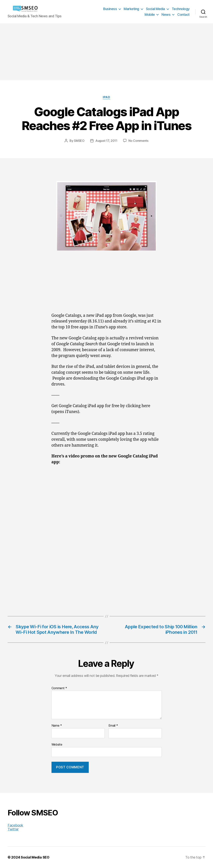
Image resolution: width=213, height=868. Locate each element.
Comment (59, 688)
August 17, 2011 (106, 141)
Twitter (13, 829)
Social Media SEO (35, 857)
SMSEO (79, 141)
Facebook (15, 825)
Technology (181, 9)
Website (57, 744)
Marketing (131, 9)
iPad (106, 97)
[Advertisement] (106, 52)
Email (113, 726)
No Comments (138, 141)
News (166, 15)
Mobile (150, 15)
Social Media (155, 9)
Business (110, 9)
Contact (183, 15)
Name (57, 726)
